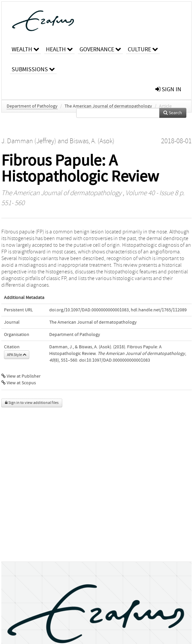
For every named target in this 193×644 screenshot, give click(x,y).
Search (173, 113)
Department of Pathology (32, 106)
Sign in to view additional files (32, 403)
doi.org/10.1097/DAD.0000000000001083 (89, 310)
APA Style (17, 355)
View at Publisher (21, 376)
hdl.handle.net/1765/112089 (159, 310)
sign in (168, 89)
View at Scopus (19, 383)
